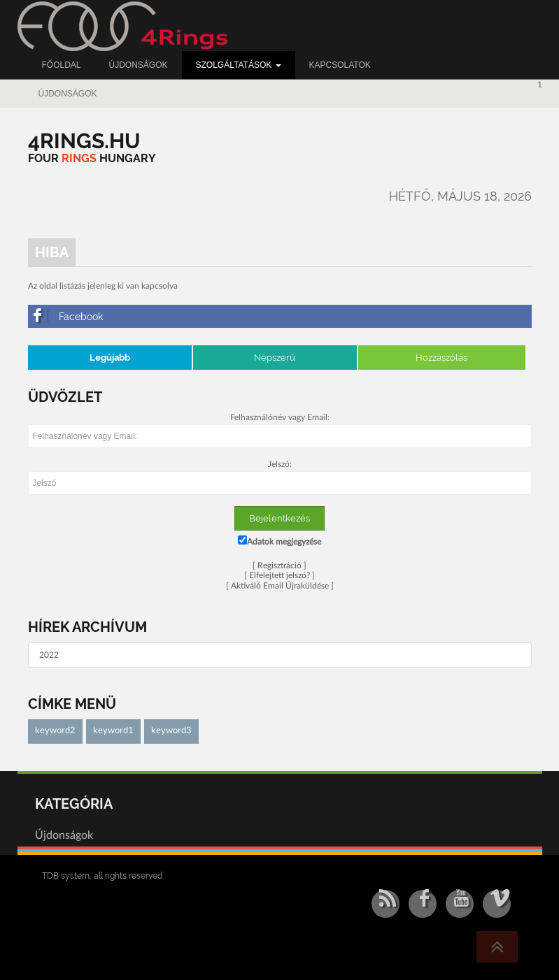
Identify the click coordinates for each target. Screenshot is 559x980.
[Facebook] (280, 316)
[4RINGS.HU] (84, 141)
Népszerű (275, 358)
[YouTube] (460, 904)
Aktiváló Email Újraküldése (280, 586)
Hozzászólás (441, 358)
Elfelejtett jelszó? (279, 575)
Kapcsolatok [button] (340, 65)
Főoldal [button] (62, 65)
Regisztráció (279, 565)
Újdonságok (68, 94)
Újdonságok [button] (139, 65)
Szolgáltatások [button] (239, 65)
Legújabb (110, 358)
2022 (49, 655)
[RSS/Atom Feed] (385, 904)
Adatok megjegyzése (279, 541)
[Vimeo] (497, 904)
